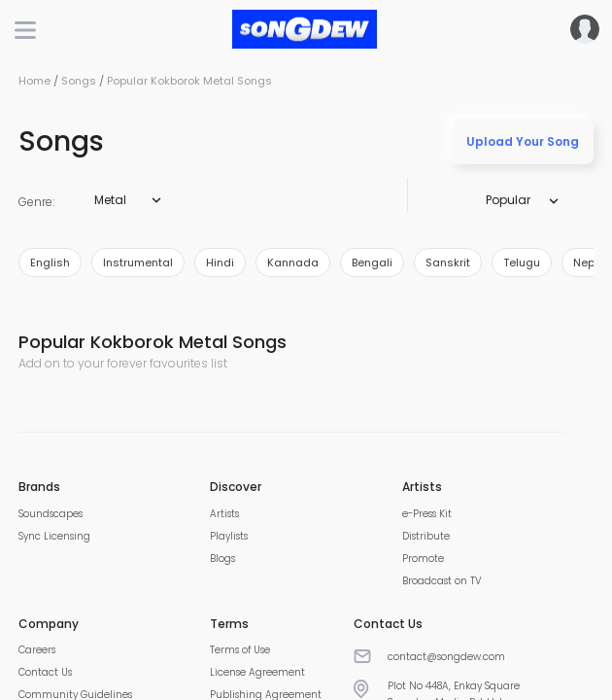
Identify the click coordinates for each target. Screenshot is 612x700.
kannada (293, 262)
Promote (423, 559)
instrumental (138, 262)
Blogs (222, 559)
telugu (522, 262)
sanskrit (448, 262)
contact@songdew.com (446, 657)
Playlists (229, 536)
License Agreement (257, 672)
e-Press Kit (427, 514)
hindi (220, 262)
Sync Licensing (54, 536)
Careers (37, 650)
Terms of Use (240, 650)
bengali (372, 262)
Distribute (426, 536)
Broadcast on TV (442, 581)
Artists (224, 514)
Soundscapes (51, 514)
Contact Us (45, 672)
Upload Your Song (523, 141)
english (50, 262)
